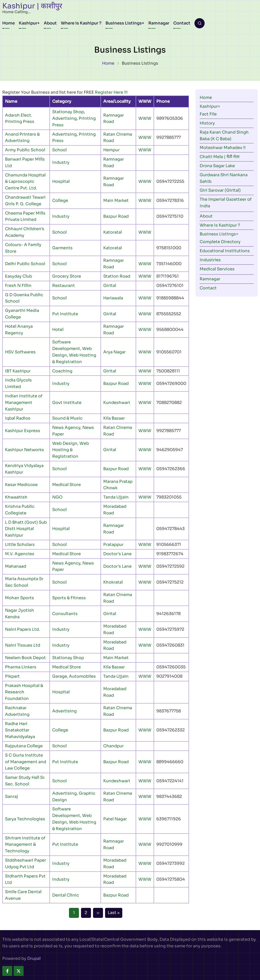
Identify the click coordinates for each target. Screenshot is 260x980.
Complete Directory (220, 242)
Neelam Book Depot (25, 658)
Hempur (111, 150)
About (50, 23)
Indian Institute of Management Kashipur (24, 403)
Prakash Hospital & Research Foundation (24, 692)
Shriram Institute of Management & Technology (25, 845)
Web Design (65, 443)
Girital (110, 286)
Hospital (61, 181)
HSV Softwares (20, 352)
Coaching (62, 371)
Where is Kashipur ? (81, 23)
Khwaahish (16, 497)
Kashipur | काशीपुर (32, 6)
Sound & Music (67, 418)
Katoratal (113, 232)
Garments (62, 248)
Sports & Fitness (69, 598)
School (59, 150)
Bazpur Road (116, 216)
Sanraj (11, 797)
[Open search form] (200, 23)
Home (9, 23)
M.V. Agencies (20, 554)
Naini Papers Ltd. (22, 629)
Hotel (58, 330)
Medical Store (66, 485)
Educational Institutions (225, 251)
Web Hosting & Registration (71, 450)
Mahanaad (16, 566)
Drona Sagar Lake (217, 166)
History (207, 123)
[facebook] (7, 971)
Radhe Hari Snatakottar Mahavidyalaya (20, 730)
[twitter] (19, 971)
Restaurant (64, 286)
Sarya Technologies (25, 819)
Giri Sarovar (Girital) (220, 190)
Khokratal (113, 582)
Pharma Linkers (21, 667)
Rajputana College (24, 746)
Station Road (117, 276)
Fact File (208, 114)
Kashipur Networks (25, 450)
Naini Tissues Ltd (23, 645)
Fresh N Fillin (18, 286)
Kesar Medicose (21, 485)
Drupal (34, 958)
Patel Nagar (115, 819)
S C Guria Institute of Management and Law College (26, 762)
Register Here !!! (111, 92)
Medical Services (217, 269)
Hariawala (113, 298)
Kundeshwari (117, 403)
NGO (57, 497)
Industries (210, 260)
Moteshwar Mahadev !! (223, 148)
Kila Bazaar (114, 418)
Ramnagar (159, 23)
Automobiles (82, 676)
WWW (145, 118)
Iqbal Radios (18, 418)
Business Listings (124, 23)
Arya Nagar (114, 352)
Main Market (116, 200)
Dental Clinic (66, 895)
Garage (60, 676)
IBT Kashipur (18, 371)
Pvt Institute (65, 314)
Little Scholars (20, 545)
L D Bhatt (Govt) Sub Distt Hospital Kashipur (26, 529)
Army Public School (25, 150)
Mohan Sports (20, 598)
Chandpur (113, 746)
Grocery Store (67, 276)
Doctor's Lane (117, 554)
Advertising (64, 118)
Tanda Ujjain (116, 497)
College (60, 200)
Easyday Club (18, 276)
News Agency (66, 428)
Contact (182, 23)
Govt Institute (67, 403)
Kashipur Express (23, 431)
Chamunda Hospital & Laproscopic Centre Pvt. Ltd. (25, 182)
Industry (61, 162)
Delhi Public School (25, 264)
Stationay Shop (68, 112)
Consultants (65, 614)
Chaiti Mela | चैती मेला (220, 157)
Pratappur (113, 545)
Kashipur (28, 23)
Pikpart (12, 676)
